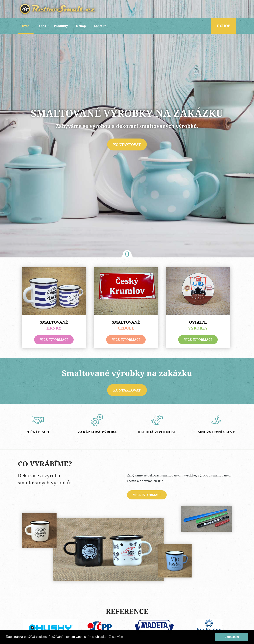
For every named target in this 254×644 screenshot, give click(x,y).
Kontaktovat (127, 144)
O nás (42, 26)
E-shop (81, 26)
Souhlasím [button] (232, 637)
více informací (54, 340)
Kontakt (100, 26)
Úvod (26, 26)
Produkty (61, 26)
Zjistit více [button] (116, 637)
